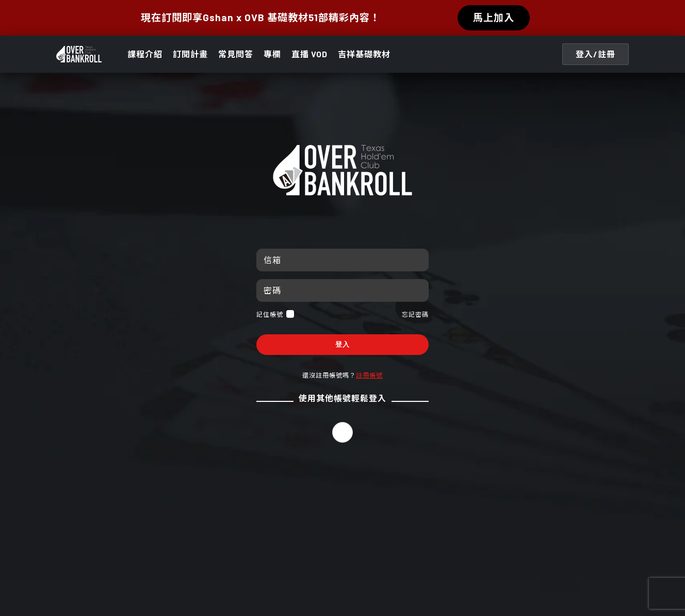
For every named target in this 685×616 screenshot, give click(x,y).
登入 (342, 344)
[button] (342, 432)
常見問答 (236, 54)
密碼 (272, 290)
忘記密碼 (415, 314)
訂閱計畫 (190, 54)
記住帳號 (275, 314)
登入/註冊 (596, 54)
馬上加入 (494, 17)
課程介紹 (145, 54)
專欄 (272, 54)
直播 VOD (309, 54)
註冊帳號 (369, 375)
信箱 (272, 260)
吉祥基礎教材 (364, 54)
